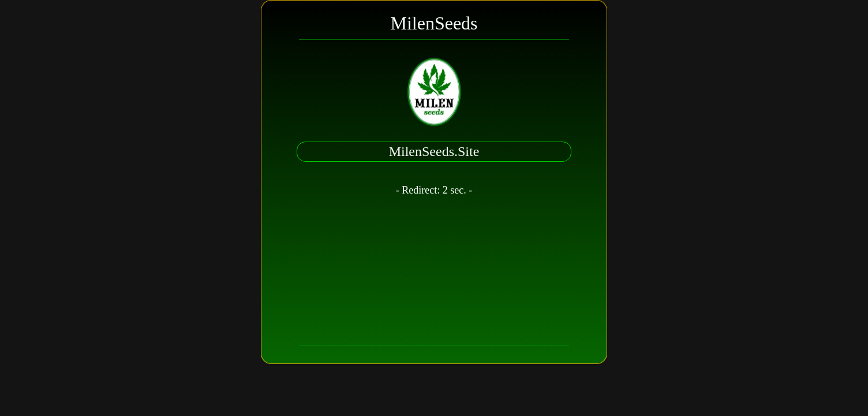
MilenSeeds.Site (434, 151)
